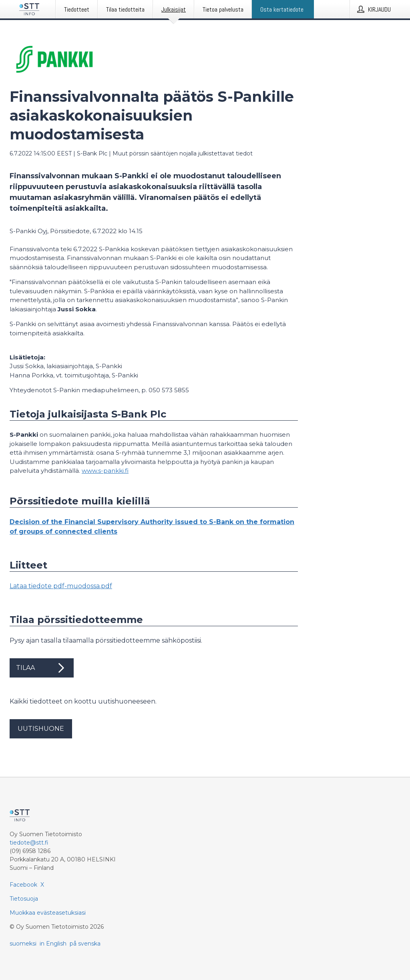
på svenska (85, 944)
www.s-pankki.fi (105, 471)
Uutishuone (41, 729)
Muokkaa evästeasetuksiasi (48, 913)
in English (53, 944)
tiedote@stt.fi (29, 843)
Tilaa (42, 668)
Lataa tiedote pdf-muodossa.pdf (61, 586)
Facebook (23, 885)
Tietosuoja (24, 899)
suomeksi (23, 944)
